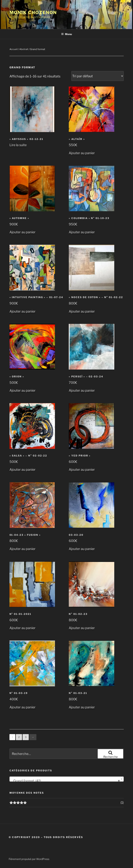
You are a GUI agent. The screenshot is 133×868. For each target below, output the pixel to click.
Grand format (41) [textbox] (65, 781)
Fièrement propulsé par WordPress (29, 859)
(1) (122, 803)
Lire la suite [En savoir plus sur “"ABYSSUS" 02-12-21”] (18, 145)
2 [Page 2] (19, 737)
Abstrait (24, 49)
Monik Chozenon (33, 13)
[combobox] (67, 779)
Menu (66, 34)
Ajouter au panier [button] (82, 153)
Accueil (13, 49)
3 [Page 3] (26, 737)
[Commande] (98, 76)
